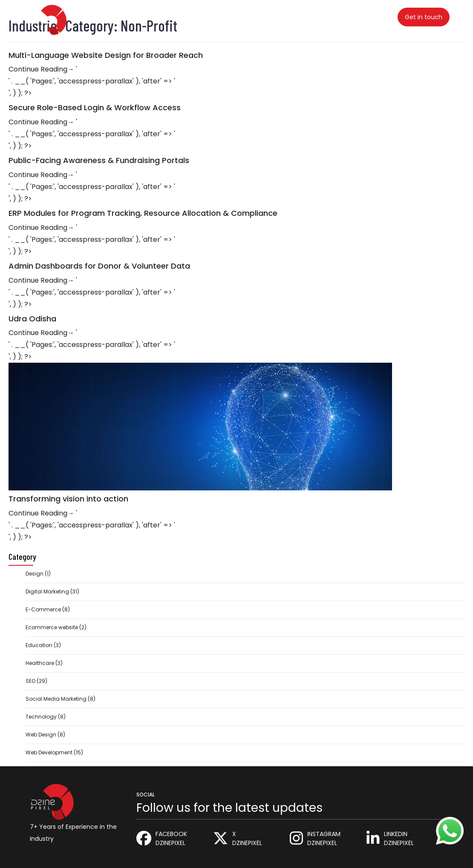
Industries (193, 16)
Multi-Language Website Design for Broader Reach (106, 55)
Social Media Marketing (56, 699)
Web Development (49, 752)
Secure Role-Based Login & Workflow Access (95, 108)
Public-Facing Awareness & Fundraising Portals (99, 160)
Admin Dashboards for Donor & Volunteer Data (99, 266)
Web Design (41, 735)
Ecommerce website (52, 627)
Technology (41, 717)
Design (35, 574)
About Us (309, 16)
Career (267, 16)
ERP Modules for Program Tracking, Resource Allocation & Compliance (143, 213)
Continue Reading (41, 69)
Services (147, 16)
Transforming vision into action (68, 499)
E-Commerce (43, 609)
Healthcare (40, 663)
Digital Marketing (47, 592)
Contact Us (361, 16)
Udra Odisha (32, 319)
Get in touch (424, 17)
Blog (233, 16)
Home (109, 16)
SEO (30, 681)
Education (39, 645)
